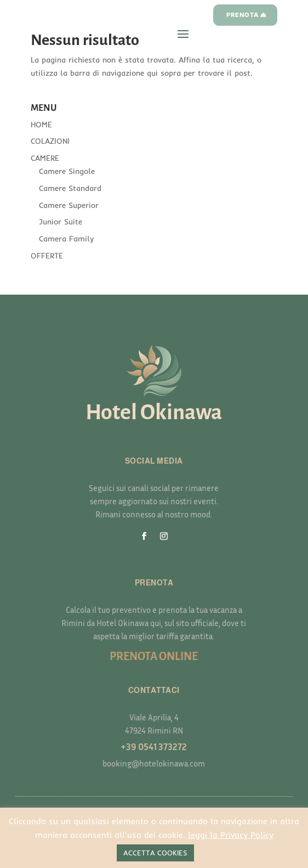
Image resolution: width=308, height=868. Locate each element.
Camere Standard (70, 188)
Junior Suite (61, 222)
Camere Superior (69, 205)
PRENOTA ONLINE (154, 656)
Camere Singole (67, 171)
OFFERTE (47, 256)
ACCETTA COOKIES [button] (155, 853)
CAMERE (45, 158)
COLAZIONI (50, 141)
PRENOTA (243, 15)
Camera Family (66, 239)
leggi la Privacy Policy (231, 835)
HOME (41, 125)
